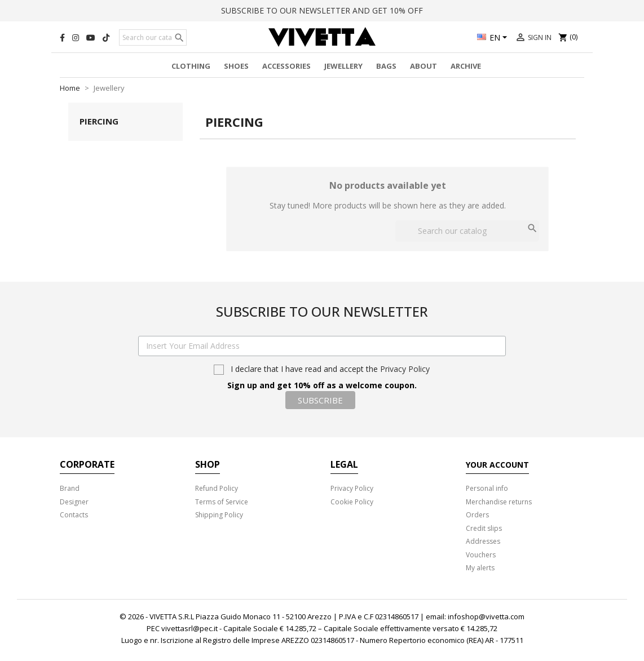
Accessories (286, 66)
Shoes (236, 66)
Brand (70, 488)
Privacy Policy (405, 369)
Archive (466, 66)
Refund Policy (217, 488)
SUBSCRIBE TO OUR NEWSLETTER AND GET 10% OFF (322, 10)
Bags (386, 66)
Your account (497, 465)
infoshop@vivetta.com (486, 616)
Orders (477, 515)
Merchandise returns (499, 502)
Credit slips (484, 528)
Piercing (99, 121)
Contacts (74, 515)
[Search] (153, 38)
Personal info (487, 488)
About (424, 66)
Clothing (191, 66)
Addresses (483, 541)
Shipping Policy (219, 515)
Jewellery (343, 66)
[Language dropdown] (494, 38)
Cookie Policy (352, 502)
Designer (74, 502)
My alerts (480, 568)
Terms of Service (222, 502)
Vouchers (481, 555)
